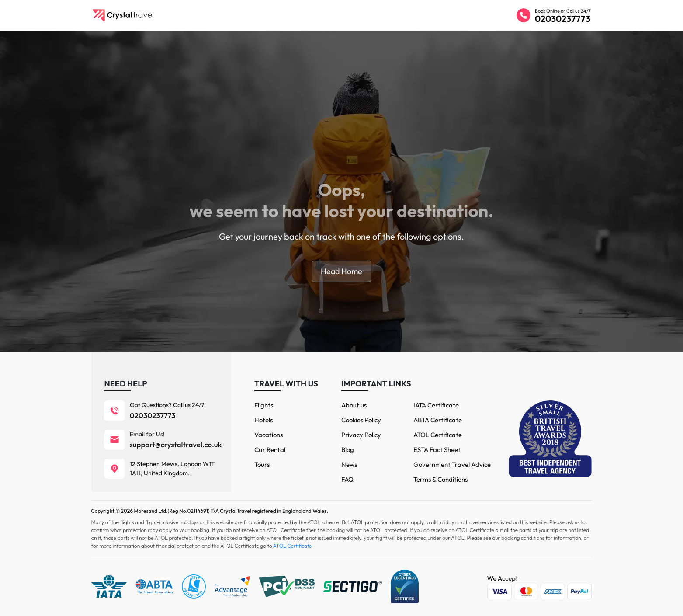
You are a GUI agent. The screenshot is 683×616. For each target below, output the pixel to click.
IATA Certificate (436, 405)
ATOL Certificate (438, 435)
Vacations (269, 435)
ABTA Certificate (438, 420)
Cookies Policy (361, 420)
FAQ (347, 479)
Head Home (341, 271)
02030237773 (563, 19)
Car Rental (270, 450)
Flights (264, 405)
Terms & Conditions (440, 479)
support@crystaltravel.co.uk (176, 444)
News (349, 465)
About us (354, 405)
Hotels (263, 420)
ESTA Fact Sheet (437, 450)
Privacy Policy (361, 435)
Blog (348, 450)
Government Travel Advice (452, 465)
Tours (262, 465)
